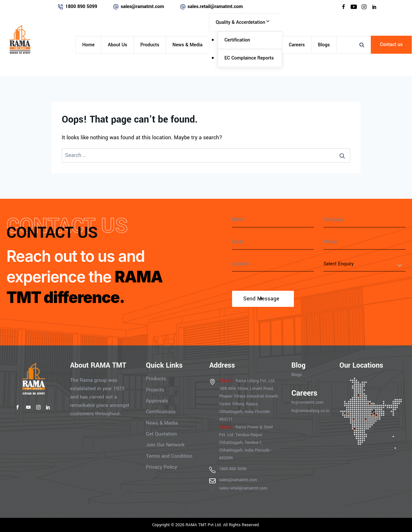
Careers (297, 45)
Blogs (324, 45)
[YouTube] (354, 7)
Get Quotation (161, 433)
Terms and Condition (169, 455)
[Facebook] (343, 7)
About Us (117, 45)
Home (88, 45)
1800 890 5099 (81, 7)
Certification (237, 40)
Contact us (391, 45)
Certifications (161, 411)
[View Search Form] (362, 45)
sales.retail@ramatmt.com (215, 7)
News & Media (187, 45)
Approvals (157, 400)
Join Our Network (165, 444)
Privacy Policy (161, 466)
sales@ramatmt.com (142, 7)
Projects (155, 390)
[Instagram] (364, 7)
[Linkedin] (375, 7)
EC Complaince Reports (249, 58)
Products (150, 45)
